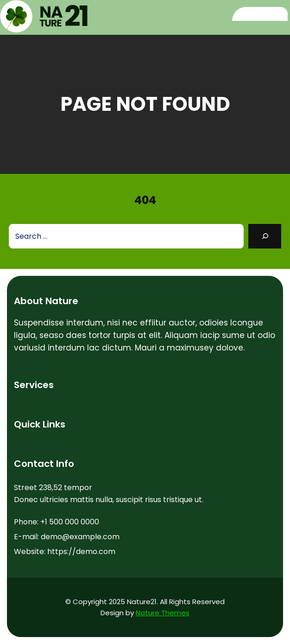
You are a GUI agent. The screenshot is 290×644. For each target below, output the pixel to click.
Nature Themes (163, 613)
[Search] (265, 236)
